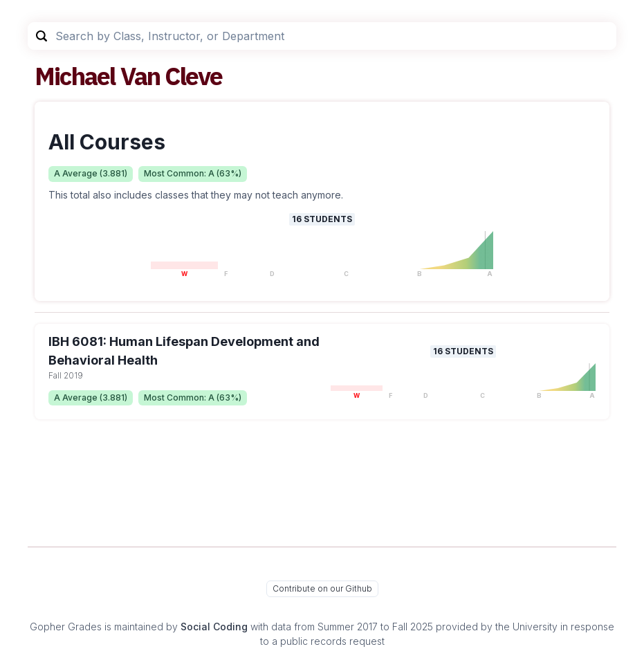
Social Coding (214, 627)
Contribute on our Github (322, 588)
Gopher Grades (66, 627)
